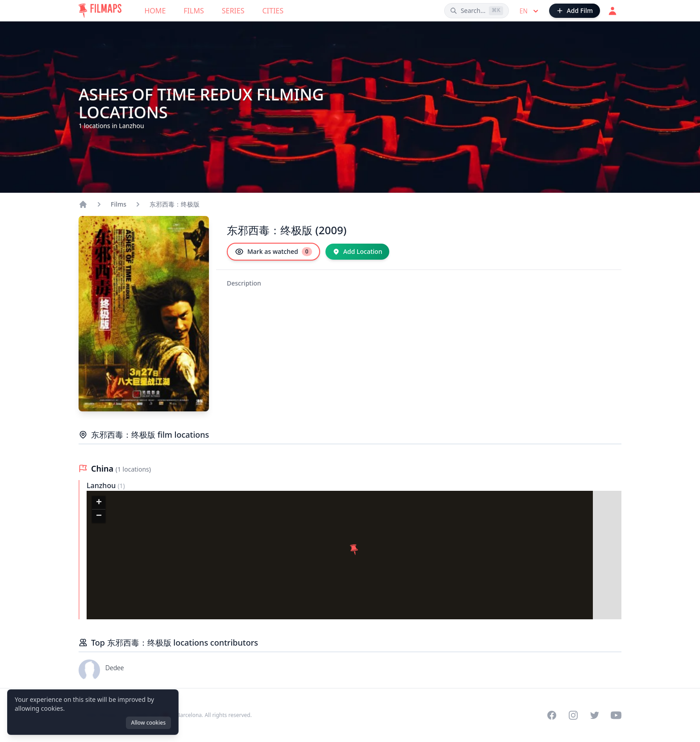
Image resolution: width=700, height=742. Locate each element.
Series (233, 11)
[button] (354, 550)
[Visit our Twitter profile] (595, 715)
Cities (273, 11)
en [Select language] (530, 11)
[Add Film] (575, 11)
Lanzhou (102, 485)
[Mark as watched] (273, 252)
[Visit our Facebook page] (552, 715)
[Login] (612, 11)
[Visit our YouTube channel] (616, 715)
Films (194, 11)
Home (155, 11)
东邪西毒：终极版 (175, 204)
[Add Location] (358, 252)
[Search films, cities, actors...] (477, 11)
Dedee (115, 668)
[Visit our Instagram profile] (573, 715)
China (103, 468)
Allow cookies (148, 723)
